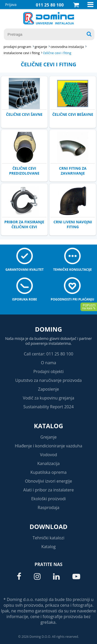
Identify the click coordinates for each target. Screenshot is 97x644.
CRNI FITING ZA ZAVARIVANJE (73, 171)
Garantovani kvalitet (25, 270)
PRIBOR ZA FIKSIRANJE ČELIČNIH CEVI (24, 224)
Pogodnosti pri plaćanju (72, 299)
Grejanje (48, 437)
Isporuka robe (25, 299)
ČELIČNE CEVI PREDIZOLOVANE (24, 171)
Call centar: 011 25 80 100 (48, 354)
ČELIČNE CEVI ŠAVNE (24, 114)
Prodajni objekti (48, 371)
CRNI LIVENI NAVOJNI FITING (73, 224)
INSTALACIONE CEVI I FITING (22, 53)
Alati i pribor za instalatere (48, 490)
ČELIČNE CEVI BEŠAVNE (73, 114)
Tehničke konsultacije (72, 270)
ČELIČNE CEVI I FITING (57, 53)
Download (48, 527)
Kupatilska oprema (49, 472)
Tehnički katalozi (48, 538)
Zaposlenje (48, 389)
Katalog (48, 426)
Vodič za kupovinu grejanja (48, 398)
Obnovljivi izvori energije (49, 481)
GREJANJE (41, 47)
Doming (48, 329)
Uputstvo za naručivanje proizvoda (48, 380)
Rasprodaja (49, 507)
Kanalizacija (48, 463)
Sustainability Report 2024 (48, 407)
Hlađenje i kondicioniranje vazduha (48, 446)
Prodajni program (17, 47)
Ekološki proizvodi (49, 499)
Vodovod (49, 455)
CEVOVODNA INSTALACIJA (67, 47)
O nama (48, 363)
